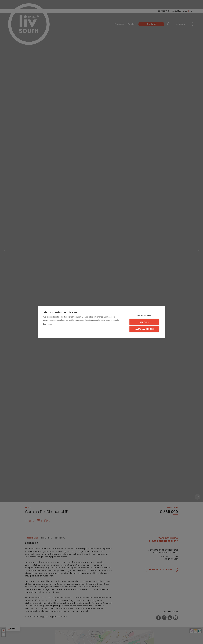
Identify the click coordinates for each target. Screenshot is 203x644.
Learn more (47, 324)
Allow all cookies (144, 329)
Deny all (144, 322)
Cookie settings (144, 315)
